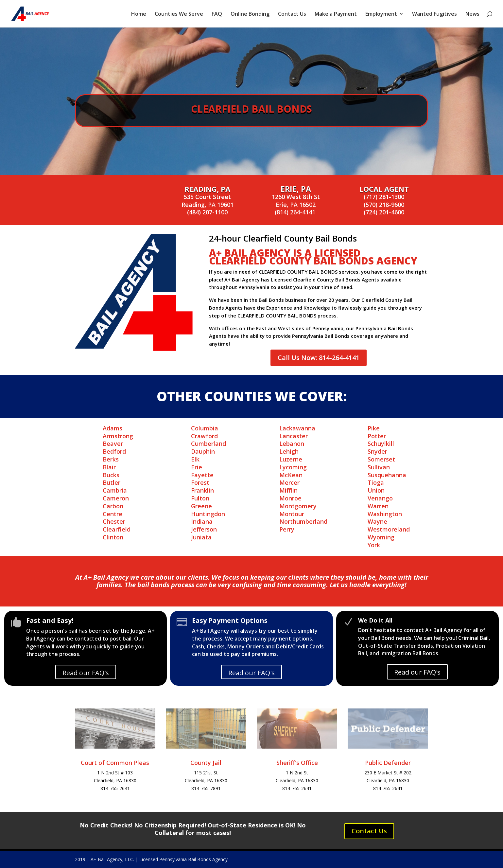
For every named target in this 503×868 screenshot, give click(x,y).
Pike (374, 428)
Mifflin (288, 490)
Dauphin (203, 451)
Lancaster (294, 436)
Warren (378, 506)
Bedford (114, 451)
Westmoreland (389, 529)
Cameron (116, 498)
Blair (109, 467)
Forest (200, 482)
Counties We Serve (179, 14)
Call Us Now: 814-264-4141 (319, 358)
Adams (113, 428)
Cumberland (208, 443)
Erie (197, 467)
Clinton (113, 537)
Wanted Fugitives (434, 14)
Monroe (290, 498)
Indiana (202, 521)
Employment (381, 14)
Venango (380, 498)
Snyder (377, 451)
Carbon (113, 506)
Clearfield (117, 529)
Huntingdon (208, 514)
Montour (292, 514)
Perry (287, 529)
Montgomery (298, 506)
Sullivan (379, 467)
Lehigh (289, 451)
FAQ (217, 14)
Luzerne (291, 459)
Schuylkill (381, 443)
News (472, 14)
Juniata (201, 537)
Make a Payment (336, 14)
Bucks (111, 475)
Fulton (200, 498)
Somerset (381, 459)
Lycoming (293, 467)
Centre (113, 514)
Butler (112, 482)
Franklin (202, 490)
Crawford (204, 436)
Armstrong (118, 436)
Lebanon (292, 443)
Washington (385, 514)
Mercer (289, 482)
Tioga (376, 482)
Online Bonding (250, 14)
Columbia (205, 428)
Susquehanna (387, 475)
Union (376, 490)
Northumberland (303, 521)
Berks (111, 459)
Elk (195, 459)
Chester (114, 521)
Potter (377, 436)
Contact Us (292, 14)
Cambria (115, 490)
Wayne (377, 521)
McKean (291, 475)
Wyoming (381, 537)
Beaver (113, 443)
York (374, 545)
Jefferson (204, 529)
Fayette (202, 475)
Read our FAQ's (86, 673)
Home (139, 14)
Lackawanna (297, 428)
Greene (201, 506)
